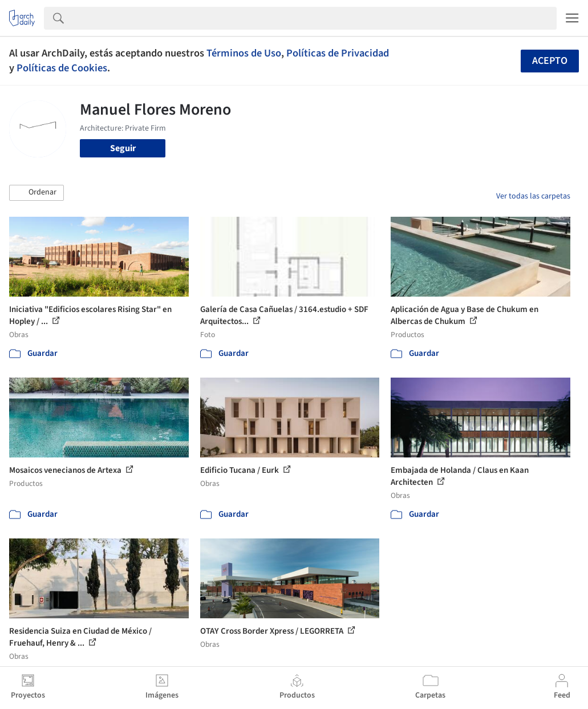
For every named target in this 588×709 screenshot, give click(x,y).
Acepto (550, 61)
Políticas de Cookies (62, 68)
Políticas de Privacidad (338, 53)
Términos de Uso (244, 53)
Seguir (123, 148)
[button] (37, 193)
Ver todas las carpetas (533, 196)
